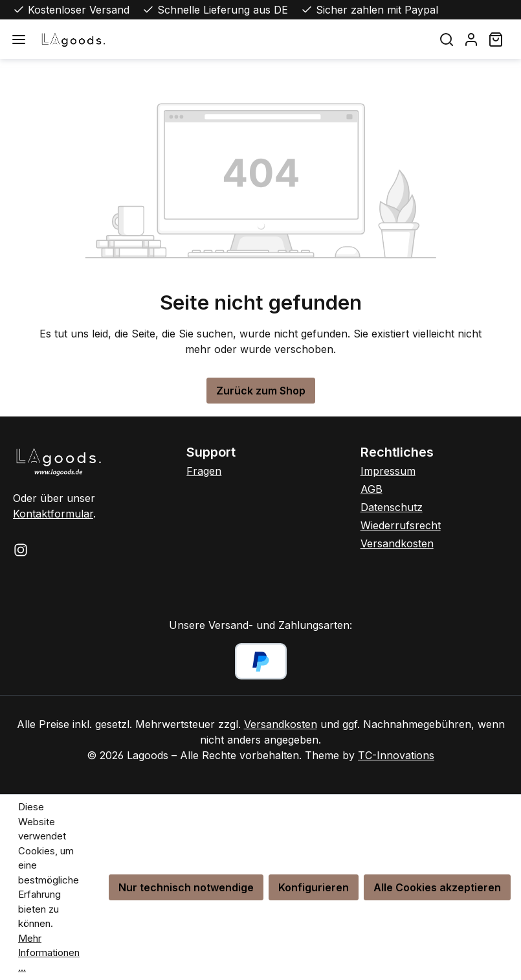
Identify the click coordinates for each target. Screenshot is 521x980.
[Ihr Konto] (471, 39)
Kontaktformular (53, 514)
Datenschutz (392, 507)
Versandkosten (397, 543)
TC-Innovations (396, 755)
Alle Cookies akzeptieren (437, 887)
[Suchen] (447, 39)
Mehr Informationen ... (49, 953)
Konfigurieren (314, 887)
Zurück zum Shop (261, 391)
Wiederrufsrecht (401, 525)
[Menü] (19, 39)
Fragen (204, 471)
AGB (371, 489)
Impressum (388, 471)
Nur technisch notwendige (186, 887)
